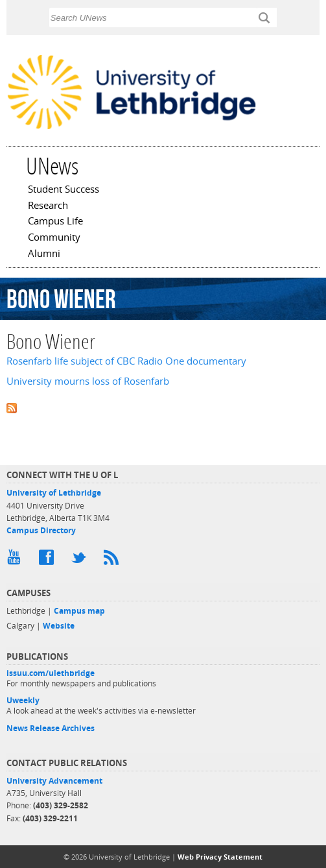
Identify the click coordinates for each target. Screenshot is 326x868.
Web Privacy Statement (220, 857)
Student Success (64, 190)
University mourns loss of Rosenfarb (88, 381)
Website (59, 626)
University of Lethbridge (54, 493)
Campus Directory (41, 530)
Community (54, 238)
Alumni (44, 254)
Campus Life (55, 222)
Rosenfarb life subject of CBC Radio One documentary (126, 361)
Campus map (79, 611)
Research (48, 206)
